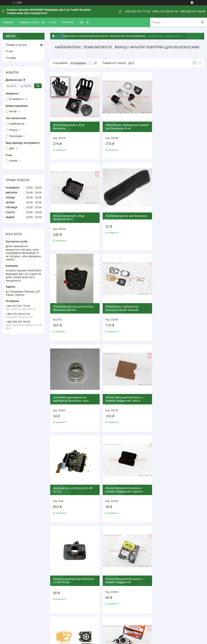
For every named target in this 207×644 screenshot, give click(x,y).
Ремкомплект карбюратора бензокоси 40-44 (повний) (173, 487)
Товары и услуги (29, 22)
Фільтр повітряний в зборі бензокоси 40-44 (172, 126)
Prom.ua (121, 634)
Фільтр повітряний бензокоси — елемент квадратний (176, 396)
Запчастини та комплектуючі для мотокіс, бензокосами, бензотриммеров (104, 36)
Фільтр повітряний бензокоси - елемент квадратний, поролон (72, 396)
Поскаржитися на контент (140, 640)
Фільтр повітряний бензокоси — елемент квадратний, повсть (124, 306)
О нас (53, 22)
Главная (8, 22)
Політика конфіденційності (169, 640)
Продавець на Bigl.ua (103, 637)
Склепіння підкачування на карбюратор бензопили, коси (71, 306)
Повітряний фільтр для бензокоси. (74, 215)
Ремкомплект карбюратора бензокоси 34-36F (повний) (173, 216)
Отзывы (11, 58)
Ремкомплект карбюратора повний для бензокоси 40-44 (126, 126)
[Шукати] (202, 22)
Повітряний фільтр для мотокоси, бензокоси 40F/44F (125, 216)
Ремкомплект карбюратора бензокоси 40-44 (70, 487)
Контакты (68, 22)
